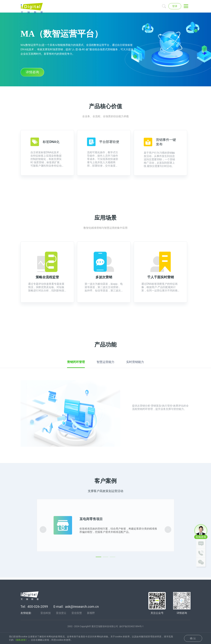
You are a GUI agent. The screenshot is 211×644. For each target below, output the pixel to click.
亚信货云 (61, 613)
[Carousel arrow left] (43, 542)
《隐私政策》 (21, 640)
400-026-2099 (38, 607)
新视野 (91, 613)
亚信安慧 (77, 613)
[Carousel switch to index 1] (98, 570)
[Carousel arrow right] (168, 542)
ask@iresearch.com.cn (82, 607)
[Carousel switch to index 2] (105, 570)
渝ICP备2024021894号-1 (131, 627)
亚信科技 (46, 613)
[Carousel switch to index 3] (113, 570)
